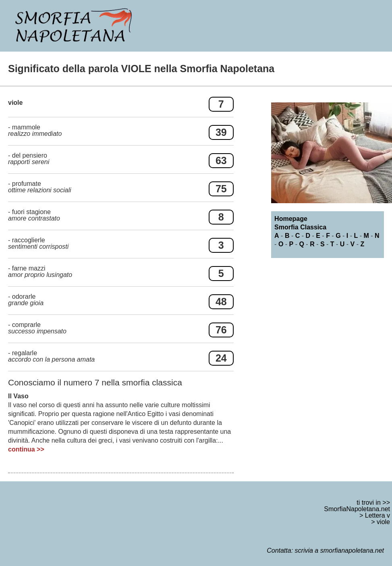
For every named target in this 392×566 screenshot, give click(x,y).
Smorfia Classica (300, 227)
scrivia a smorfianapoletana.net (339, 550)
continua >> (26, 449)
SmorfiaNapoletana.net (357, 509)
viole (383, 522)
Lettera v (377, 515)
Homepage (291, 219)
